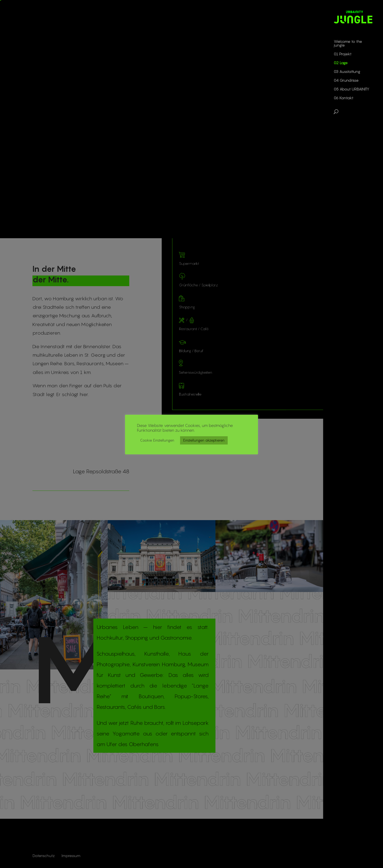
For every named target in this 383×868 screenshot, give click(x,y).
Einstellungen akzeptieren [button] (204, 440)
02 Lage (341, 63)
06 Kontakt (344, 98)
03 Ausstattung (347, 72)
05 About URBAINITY (351, 89)
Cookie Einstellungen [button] (157, 440)
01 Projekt (343, 54)
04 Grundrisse (346, 81)
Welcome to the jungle (348, 44)
